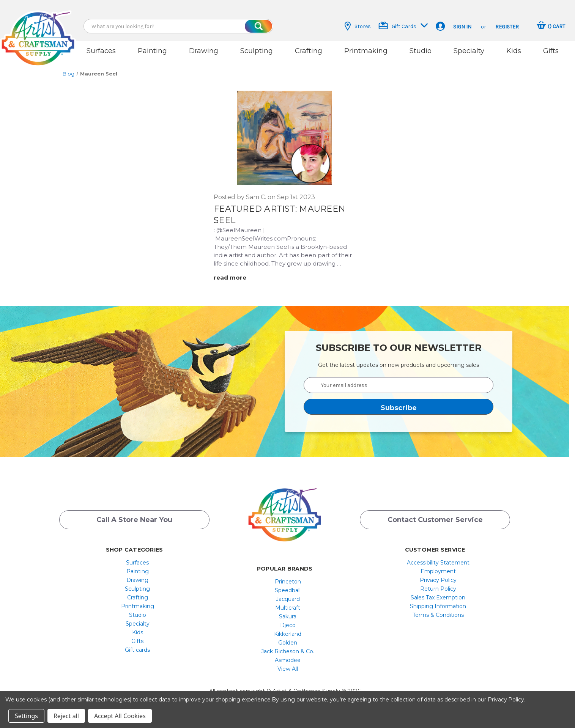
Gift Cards (403, 26)
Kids (514, 51)
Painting (152, 51)
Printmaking (366, 51)
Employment (438, 571)
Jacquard (288, 599)
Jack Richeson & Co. (288, 651)
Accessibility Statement (438, 563)
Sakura (288, 616)
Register (507, 27)
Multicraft (288, 608)
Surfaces (101, 51)
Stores (358, 26)
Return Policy (438, 589)
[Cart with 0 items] (551, 26)
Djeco (288, 625)
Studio (421, 51)
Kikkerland (288, 634)
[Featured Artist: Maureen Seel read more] (235, 278)
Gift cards (137, 650)
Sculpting (257, 51)
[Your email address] (399, 385)
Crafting (309, 51)
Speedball (288, 590)
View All (288, 669)
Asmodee (288, 660)
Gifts (551, 51)
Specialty (469, 51)
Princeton (288, 582)
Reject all (66, 716)
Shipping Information (438, 606)
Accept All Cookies (120, 716)
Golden (288, 643)
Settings (26, 716)
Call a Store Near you (134, 520)
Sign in (462, 27)
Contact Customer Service (435, 520)
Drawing (204, 51)
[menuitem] (138, 563)
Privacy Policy (438, 580)
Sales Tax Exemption (438, 597)
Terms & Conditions (438, 615)
